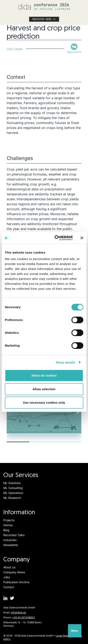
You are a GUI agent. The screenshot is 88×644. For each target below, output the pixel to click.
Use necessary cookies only (44, 402)
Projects (9, 520)
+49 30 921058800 (24, 617)
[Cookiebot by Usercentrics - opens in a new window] (55, 238)
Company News (14, 572)
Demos (8, 525)
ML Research (12, 498)
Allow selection (44, 389)
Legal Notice (63, 636)
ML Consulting (13, 488)
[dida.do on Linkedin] (5, 598)
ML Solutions (12, 483)
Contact (9, 587)
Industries (10, 540)
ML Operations (13, 493)
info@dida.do (18, 612)
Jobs (7, 577)
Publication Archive (16, 582)
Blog (6, 530)
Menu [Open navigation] (75, 631)
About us (9, 567)
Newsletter (11, 545)
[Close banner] (82, 238)
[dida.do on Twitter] (12, 598)
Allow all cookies (44, 375)
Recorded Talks (14, 535)
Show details (66, 362)
